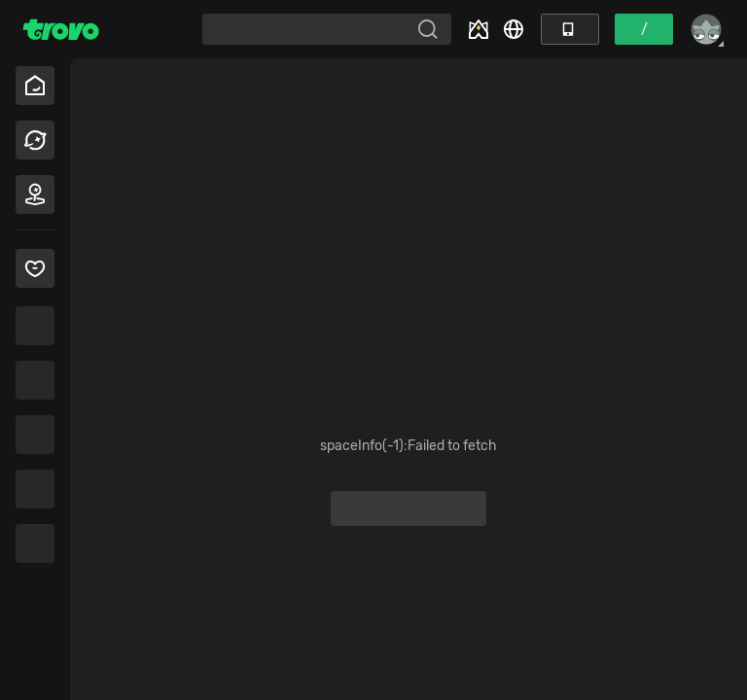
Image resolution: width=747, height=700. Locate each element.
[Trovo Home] (61, 29)
